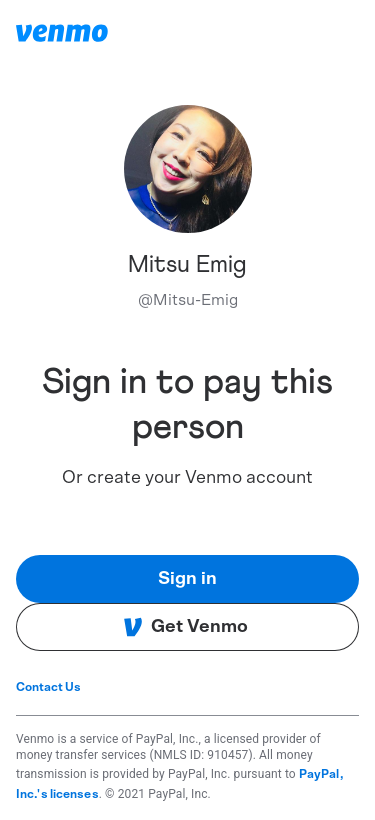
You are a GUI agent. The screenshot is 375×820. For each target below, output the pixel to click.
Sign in (187, 579)
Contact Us (48, 687)
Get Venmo (185, 627)
